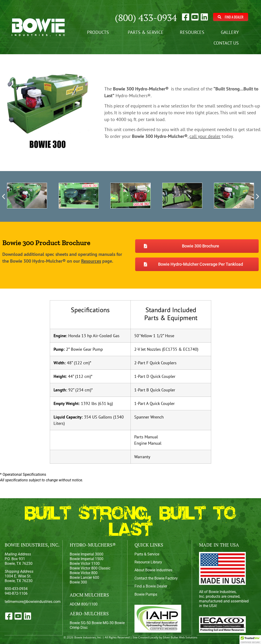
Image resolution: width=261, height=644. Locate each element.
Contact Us (227, 43)
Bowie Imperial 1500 (87, 559)
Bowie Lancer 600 (84, 578)
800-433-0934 (16, 589)
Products (99, 32)
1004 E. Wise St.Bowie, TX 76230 (19, 576)
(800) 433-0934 (146, 17)
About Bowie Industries (153, 570)
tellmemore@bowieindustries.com (33, 602)
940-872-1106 (16, 593)
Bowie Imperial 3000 (87, 554)
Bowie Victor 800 (84, 573)
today (211, 136)
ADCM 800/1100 (84, 604)
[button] (4, 197)
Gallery (231, 32)
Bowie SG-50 (80, 623)
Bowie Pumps (146, 594)
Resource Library (148, 562)
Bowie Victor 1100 (85, 563)
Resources (192, 32)
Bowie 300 (78, 582)
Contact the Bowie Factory (156, 578)
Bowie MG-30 (103, 623)
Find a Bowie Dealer (151, 586)
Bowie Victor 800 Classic (90, 568)
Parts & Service (146, 32)
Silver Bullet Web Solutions (180, 637)
